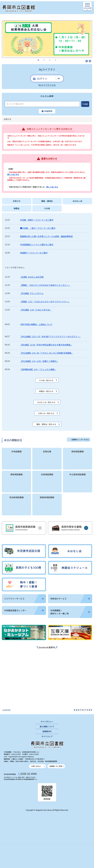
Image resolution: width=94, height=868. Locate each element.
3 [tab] (50, 60)
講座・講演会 (47, 201)
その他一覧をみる (46, 380)
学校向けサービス (70, 599)
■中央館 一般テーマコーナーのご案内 (38, 228)
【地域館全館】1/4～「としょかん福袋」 (38, 369)
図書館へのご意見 (56, 766)
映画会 (17, 208)
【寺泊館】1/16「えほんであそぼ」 (36, 310)
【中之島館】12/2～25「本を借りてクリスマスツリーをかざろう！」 (51, 336)
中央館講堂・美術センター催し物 (70, 612)
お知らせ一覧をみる (46, 413)
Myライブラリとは (47, 85)
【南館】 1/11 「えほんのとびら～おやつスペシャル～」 (45, 302)
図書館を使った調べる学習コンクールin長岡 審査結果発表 (46, 236)
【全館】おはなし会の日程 (32, 277)
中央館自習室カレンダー (24, 610)
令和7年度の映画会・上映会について (36, 324)
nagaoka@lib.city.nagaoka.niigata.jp (21, 757)
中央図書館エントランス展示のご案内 (37, 244)
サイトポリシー (47, 722)
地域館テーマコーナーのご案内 (34, 253)
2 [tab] (44, 60)
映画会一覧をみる (46, 391)
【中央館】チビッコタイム (32, 293)
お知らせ (17, 201)
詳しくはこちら (13, 174)
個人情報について (47, 726)
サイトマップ (47, 736)
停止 (90, 61)
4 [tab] (56, 60)
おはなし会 (77, 201)
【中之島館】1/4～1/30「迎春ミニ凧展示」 (39, 361)
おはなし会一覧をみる (46, 402)
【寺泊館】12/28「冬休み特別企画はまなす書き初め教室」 (46, 345)
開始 (87, 61)
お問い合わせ (36, 766)
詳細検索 (47, 111)
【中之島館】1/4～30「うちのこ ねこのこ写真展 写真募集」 (47, 353)
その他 (47, 208)
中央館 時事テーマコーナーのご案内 (37, 220)
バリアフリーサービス (24, 599)
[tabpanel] (47, 39)
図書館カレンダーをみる (80, 440)
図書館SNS (47, 731)
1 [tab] (39, 60)
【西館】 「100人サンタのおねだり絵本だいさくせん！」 (45, 285)
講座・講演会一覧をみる (46, 424)
